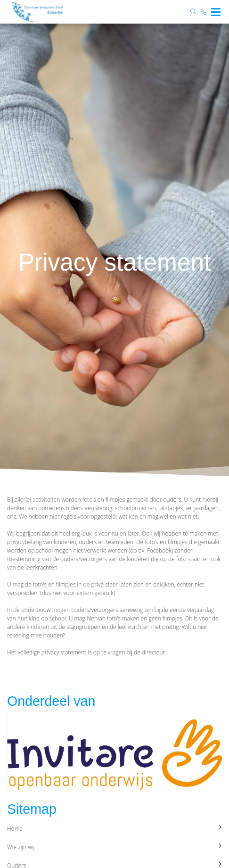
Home (114, 829)
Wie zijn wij (114, 847)
